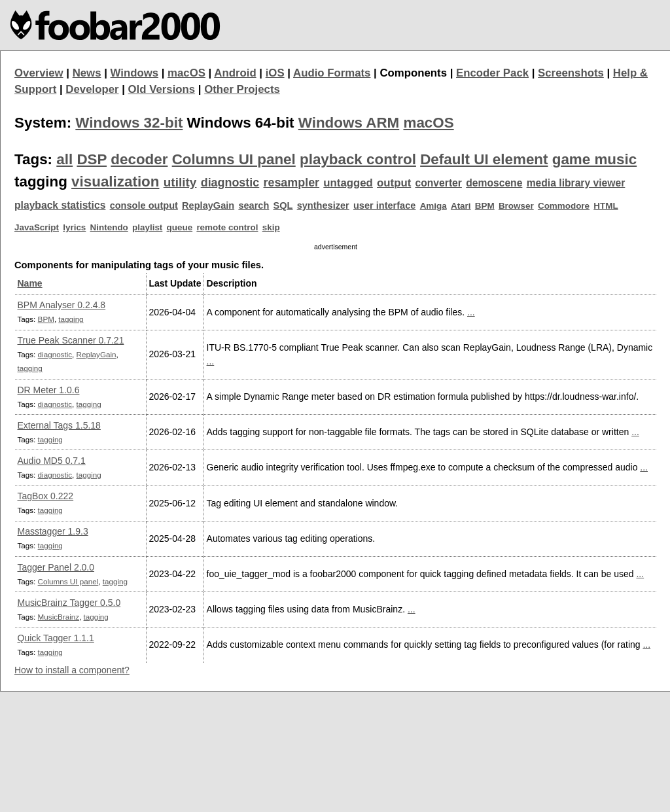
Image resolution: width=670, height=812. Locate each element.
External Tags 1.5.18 (59, 425)
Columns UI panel (234, 159)
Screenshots (571, 73)
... (471, 312)
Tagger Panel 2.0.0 (56, 567)
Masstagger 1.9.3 (53, 531)
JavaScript (37, 227)
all (64, 159)
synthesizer (323, 205)
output (394, 183)
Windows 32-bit (129, 123)
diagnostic (230, 183)
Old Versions (162, 89)
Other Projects (242, 89)
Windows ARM (349, 123)
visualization (115, 182)
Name (30, 283)
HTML (606, 206)
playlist (147, 227)
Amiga (433, 206)
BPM (485, 206)
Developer (92, 89)
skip (271, 227)
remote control (227, 227)
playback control (358, 159)
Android (235, 73)
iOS (275, 73)
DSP (92, 159)
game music (594, 159)
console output (144, 205)
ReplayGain (208, 205)
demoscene (494, 183)
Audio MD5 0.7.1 (52, 461)
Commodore (564, 206)
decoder (139, 159)
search (254, 205)
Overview (39, 73)
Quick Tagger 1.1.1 (56, 638)
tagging (71, 319)
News (87, 73)
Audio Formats (332, 73)
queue (180, 227)
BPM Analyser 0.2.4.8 (62, 305)
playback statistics (60, 205)
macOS (186, 73)
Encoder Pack (492, 73)
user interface (384, 205)
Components (413, 73)
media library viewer (576, 183)
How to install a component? (72, 670)
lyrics (74, 227)
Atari (461, 206)
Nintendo (109, 227)
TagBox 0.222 (46, 496)
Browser (516, 206)
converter (438, 183)
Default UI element (484, 159)
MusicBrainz (59, 617)
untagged (348, 183)
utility (180, 182)
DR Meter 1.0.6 (49, 390)
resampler (291, 183)
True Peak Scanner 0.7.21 (71, 340)
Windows (135, 73)
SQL (283, 205)
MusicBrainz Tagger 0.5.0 (69, 603)
